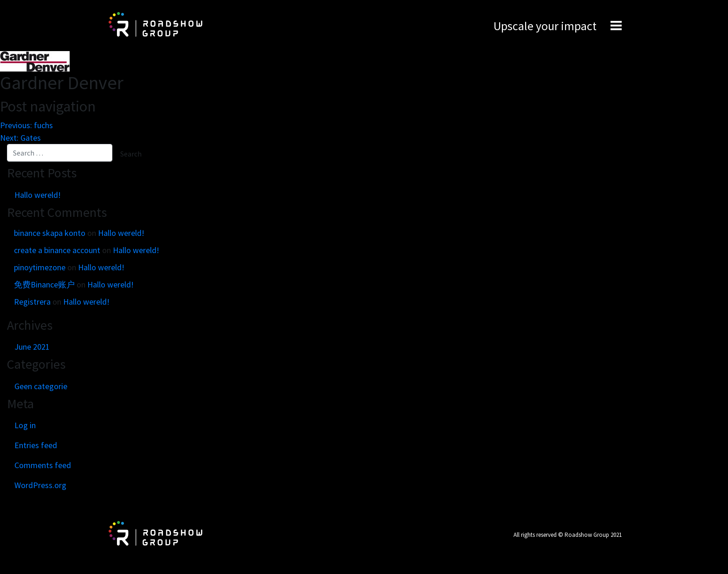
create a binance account (57, 250)
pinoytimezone (40, 267)
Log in (25, 425)
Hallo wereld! (38, 195)
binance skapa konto (50, 233)
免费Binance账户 (44, 284)
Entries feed (36, 445)
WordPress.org (40, 485)
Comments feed (43, 465)
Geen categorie (41, 386)
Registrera (32, 302)
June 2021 (32, 347)
